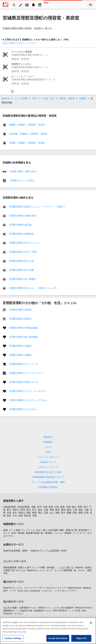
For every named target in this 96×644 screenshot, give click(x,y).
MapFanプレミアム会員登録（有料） (49, 551)
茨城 (68, 507)
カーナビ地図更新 (63, 570)
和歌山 (22, 513)
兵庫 (9, 513)
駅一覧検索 (46, 533)
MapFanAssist (74, 588)
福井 (40, 510)
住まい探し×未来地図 (47, 530)
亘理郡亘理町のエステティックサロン (28, 400)
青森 (34, 507)
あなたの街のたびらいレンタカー (19, 43)
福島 (62, 507)
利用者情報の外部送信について (48, 477)
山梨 (46, 510)
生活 (34, 98)
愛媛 (69, 513)
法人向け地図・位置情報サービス (20, 608)
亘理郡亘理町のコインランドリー (26, 373)
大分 (15, 516)
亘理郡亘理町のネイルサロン (24, 409)
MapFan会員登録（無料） (16, 551)
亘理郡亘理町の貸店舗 (20, 225)
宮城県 (83, 98)
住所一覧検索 (18, 533)
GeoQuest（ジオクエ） (42, 591)
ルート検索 (15, 530)
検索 (5, 530)
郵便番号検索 (33, 533)
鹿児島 (27, 516)
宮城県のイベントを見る (22, 180)
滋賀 (81, 510)
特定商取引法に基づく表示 (48, 472)
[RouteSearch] (21, 5)
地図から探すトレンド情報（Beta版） (37, 567)
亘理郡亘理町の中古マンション (25, 243)
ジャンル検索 (21, 98)
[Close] (91, 625)
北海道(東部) (10, 507)
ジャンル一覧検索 (62, 533)
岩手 (39, 507)
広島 (46, 513)
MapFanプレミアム (13, 588)
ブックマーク (79, 533)
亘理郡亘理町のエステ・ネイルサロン (28, 391)
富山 (29, 510)
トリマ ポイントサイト (66, 591)
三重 (75, 510)
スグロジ (19, 613)
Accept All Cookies (58, 640)
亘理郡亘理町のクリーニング (24, 364)
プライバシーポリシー (48, 457)
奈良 (15, 513)
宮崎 (21, 516)
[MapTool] (27, 5)
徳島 (57, 513)
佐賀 (86, 513)
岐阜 (57, 510)
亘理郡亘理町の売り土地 (21, 261)
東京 (9, 510)
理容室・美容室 (67, 98)
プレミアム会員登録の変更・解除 (48, 482)
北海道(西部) (24, 507)
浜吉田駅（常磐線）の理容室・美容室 (28, 134)
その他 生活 (48, 98)
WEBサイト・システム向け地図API (56, 608)
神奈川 (16, 510)
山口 (52, 513)
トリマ (13, 591)
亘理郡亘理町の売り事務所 (22, 279)
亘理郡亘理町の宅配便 (20, 355)
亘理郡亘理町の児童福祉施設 (24, 328)
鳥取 (29, 513)
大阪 (86, 510)
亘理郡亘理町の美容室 (20, 310)
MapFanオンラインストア (40, 570)
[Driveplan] (40, 5)
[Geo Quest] (46, 5)
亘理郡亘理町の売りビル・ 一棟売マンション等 (33, 288)
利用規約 (48, 442)
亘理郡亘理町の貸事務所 (21, 234)
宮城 (45, 507)
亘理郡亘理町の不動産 (20, 346)
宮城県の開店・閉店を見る (23, 171)
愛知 (69, 510)
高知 (75, 513)
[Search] (14, 5)
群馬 (80, 507)
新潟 (23, 510)
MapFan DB (26, 611)
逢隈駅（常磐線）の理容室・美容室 (27, 125)
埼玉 (86, 507)
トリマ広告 (75, 611)
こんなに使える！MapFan (71, 567)
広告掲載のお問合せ (48, 487)
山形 (57, 507)
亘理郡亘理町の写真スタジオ (24, 382)
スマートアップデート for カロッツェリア (45, 588)
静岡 (63, 510)
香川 (63, 513)
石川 (34, 510)
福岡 (81, 513)
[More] (91, 5)
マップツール (28, 530)
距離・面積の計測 (68, 530)
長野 (52, 510)
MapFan (5, 98)
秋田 (51, 507)
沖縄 (34, 516)
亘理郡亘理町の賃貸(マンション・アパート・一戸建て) (37, 207)
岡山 (40, 513)
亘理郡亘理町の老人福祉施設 (24, 337)
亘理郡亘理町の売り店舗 (21, 270)
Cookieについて (48, 462)
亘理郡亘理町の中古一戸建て (24, 252)
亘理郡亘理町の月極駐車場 (22, 216)
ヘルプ (48, 447)
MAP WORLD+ (60, 611)
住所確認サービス (43, 611)
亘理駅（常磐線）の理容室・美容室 (27, 143)
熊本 (9, 516)
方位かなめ (23, 591)
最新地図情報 (10, 567)
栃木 (74, 507)
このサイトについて (48, 467)
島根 (34, 513)
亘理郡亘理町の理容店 (20, 319)
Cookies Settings (13, 640)
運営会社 (48, 437)
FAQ (48, 452)
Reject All (81, 640)
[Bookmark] (33, 5)
